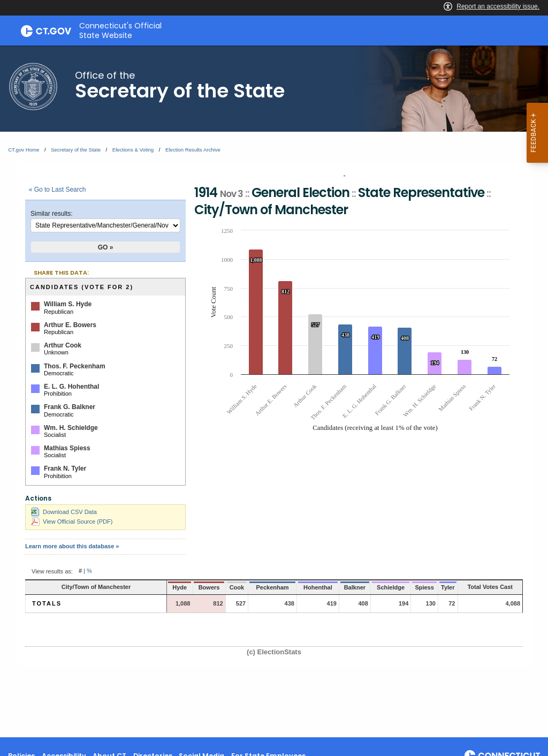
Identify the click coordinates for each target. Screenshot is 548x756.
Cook (211, 587)
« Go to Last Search (58, 190)
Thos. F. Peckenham (75, 366)
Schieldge (367, 587)
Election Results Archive (193, 150)
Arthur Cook (63, 345)
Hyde (157, 587)
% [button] (89, 571)
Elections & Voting (133, 150)
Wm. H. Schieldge (71, 428)
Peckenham (246, 587)
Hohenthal (291, 587)
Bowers (185, 587)
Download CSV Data (64, 512)
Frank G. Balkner (70, 407)
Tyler (429, 587)
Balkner (329, 587)
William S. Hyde (68, 304)
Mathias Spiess (67, 448)
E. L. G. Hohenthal (71, 387)
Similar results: (52, 214)
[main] (274, 391)
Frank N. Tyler (65, 468)
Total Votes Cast (482, 587)
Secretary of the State (76, 150)
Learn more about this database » (72, 546)
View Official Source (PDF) (72, 521)
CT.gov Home (24, 150)
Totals (47, 603)
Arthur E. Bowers (70, 325)
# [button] (80, 571)
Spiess (403, 587)
